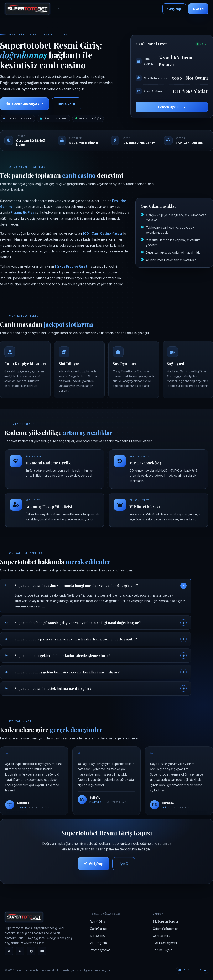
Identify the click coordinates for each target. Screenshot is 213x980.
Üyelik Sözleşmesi (165, 943)
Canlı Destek (161, 936)
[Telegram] (31, 951)
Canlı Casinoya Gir (24, 104)
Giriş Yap (174, 9)
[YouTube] (42, 951)
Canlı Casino (98, 929)
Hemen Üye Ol (172, 107)
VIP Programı (99, 943)
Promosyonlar (100, 950)
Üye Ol (198, 9)
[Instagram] (20, 951)
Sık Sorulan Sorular (165, 921)
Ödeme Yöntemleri (166, 929)
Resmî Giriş (97, 921)
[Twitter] (9, 951)
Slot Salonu (98, 936)
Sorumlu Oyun (162, 950)
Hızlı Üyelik (66, 104)
